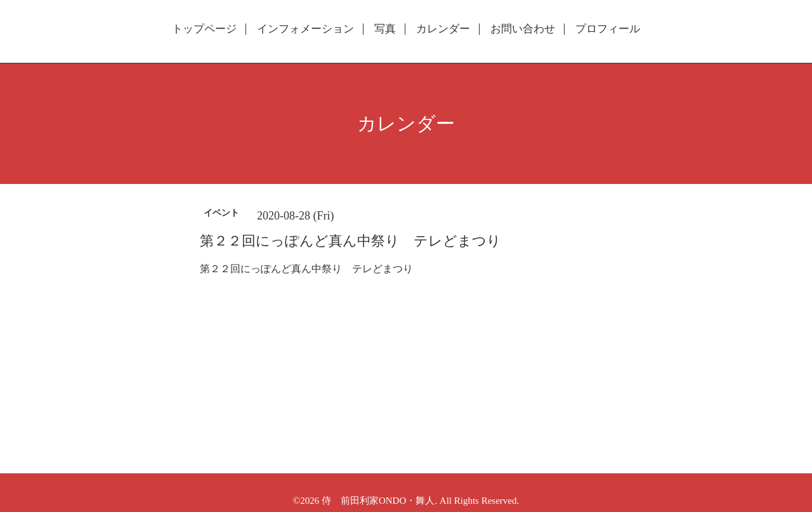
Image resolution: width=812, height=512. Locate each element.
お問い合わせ (523, 29)
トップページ (204, 29)
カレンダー (443, 29)
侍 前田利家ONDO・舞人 (378, 501)
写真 (385, 29)
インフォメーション (305, 29)
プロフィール (608, 29)
